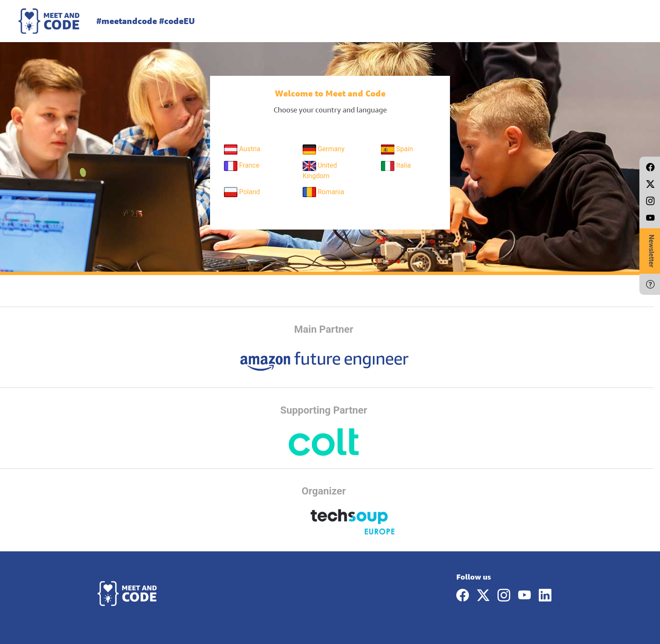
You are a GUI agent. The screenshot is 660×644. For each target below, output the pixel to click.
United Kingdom (320, 170)
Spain (397, 150)
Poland (242, 192)
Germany (324, 150)
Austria (242, 150)
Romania (323, 192)
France (242, 166)
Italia (396, 166)
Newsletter (651, 251)
